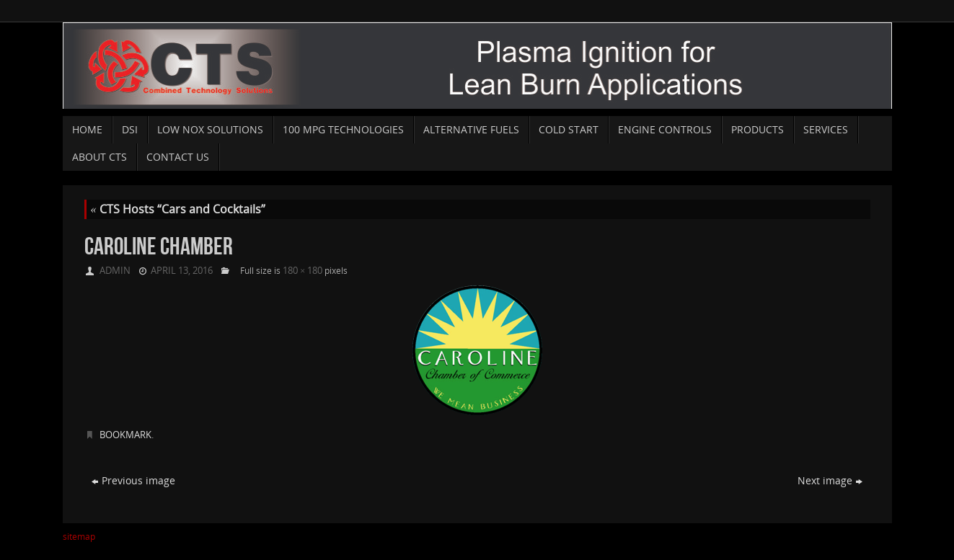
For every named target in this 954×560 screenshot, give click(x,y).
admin (115, 270)
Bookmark (125, 435)
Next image (830, 480)
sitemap (79, 537)
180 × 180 (302, 270)
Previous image (133, 480)
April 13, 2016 (182, 270)
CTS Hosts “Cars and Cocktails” (178, 209)
